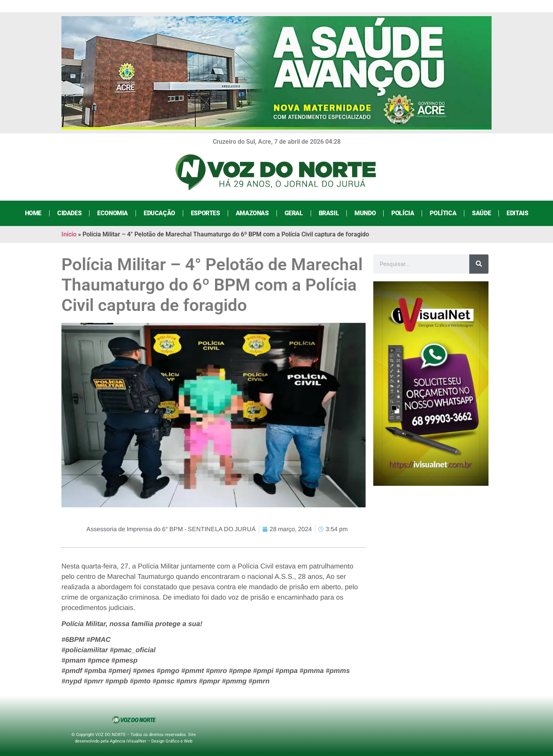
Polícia (403, 213)
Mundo (365, 213)
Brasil (329, 213)
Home (33, 213)
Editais (517, 213)
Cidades (69, 213)
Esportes (205, 213)
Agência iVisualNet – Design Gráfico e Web (151, 741)
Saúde (481, 213)
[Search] (479, 264)
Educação (159, 213)
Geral (294, 213)
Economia (113, 213)
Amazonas (252, 213)
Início (69, 234)
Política (443, 213)
